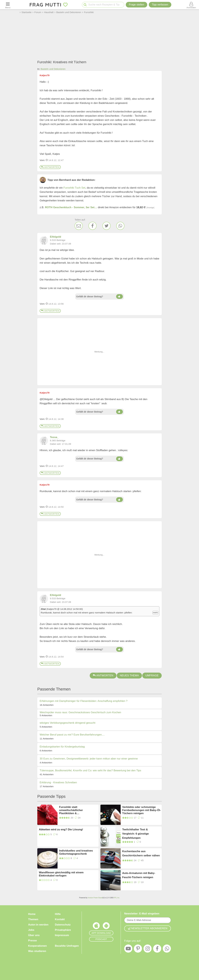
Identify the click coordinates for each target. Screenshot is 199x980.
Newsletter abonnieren (148, 928)
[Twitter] (106, 226)
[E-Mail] (79, 226)
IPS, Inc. (117, 898)
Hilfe (58, 914)
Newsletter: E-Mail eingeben (142, 914)
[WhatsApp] (120, 226)
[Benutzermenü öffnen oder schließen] (191, 5)
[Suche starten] (85, 5)
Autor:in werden (38, 925)
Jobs (31, 930)
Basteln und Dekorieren (53, 69)
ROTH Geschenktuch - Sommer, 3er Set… (71, 207)
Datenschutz (63, 925)
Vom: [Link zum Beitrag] (42, 160)
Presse (32, 941)
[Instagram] (148, 949)
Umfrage (152, 675)
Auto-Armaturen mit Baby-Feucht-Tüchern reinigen (139, 875)
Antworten (50, 167)
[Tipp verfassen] (160, 5)
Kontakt (60, 919)
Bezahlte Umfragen (67, 946)
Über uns (34, 935)
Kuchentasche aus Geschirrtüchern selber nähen (141, 853)
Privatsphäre (63, 930)
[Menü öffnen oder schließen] (8, 5)
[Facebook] (93, 226)
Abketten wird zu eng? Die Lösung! (61, 829)
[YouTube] (128, 949)
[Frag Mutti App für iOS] (96, 926)
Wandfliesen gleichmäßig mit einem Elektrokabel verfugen (61, 874)
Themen (33, 919)
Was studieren (37, 951)
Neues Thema (129, 675)
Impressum (62, 935)
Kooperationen (37, 946)
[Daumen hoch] (119, 297)
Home (32, 914)
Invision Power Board (95, 898)
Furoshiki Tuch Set (74, 188)
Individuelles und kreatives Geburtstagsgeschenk (76, 852)
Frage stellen (137, 5)
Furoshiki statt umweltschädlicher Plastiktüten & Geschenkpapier (71, 810)
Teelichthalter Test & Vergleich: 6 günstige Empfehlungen (135, 834)
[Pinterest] (138, 949)
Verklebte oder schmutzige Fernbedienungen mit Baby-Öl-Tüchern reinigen (141, 810)
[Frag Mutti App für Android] (106, 926)
